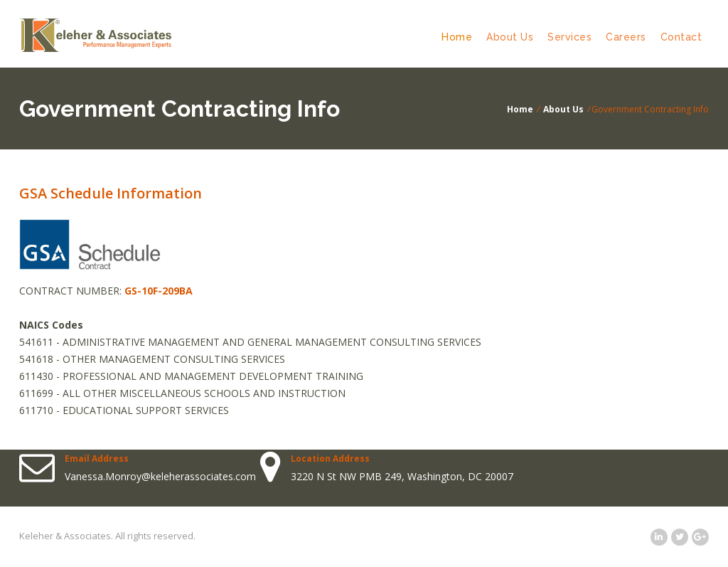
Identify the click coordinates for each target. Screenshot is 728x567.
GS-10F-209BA (159, 291)
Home (457, 37)
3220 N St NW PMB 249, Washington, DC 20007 (402, 476)
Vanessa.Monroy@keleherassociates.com (160, 476)
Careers (626, 37)
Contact (681, 37)
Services (569, 37)
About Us (510, 37)
